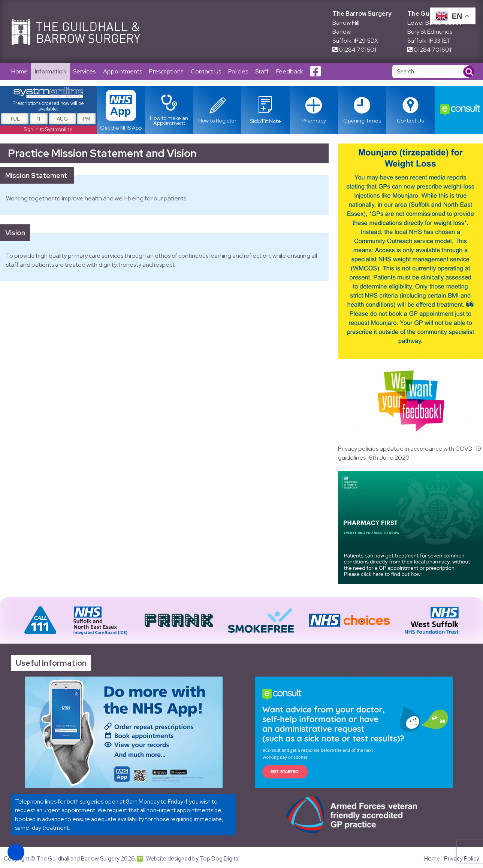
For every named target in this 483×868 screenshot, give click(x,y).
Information (51, 72)
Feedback (292, 72)
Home (19, 72)
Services (85, 72)
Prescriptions (167, 72)
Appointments (123, 72)
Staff (264, 72)
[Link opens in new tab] (265, 110)
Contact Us (207, 72)
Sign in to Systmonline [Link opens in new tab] (48, 130)
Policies (240, 72)
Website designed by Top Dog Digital (188, 859)
